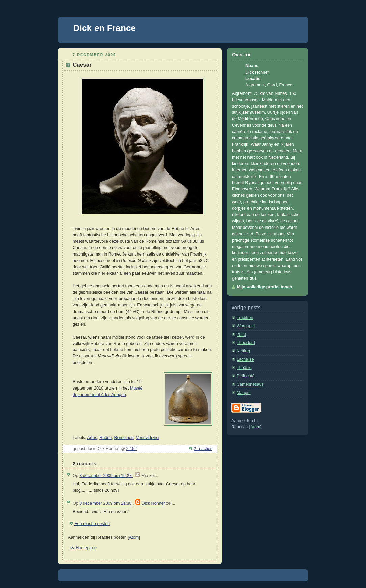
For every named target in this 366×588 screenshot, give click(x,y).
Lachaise (245, 359)
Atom (134, 537)
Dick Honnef (153, 503)
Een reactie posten (92, 524)
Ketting (243, 351)
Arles (92, 438)
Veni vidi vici (148, 438)
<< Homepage (83, 548)
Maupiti (244, 393)
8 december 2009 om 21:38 (106, 503)
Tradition (245, 318)
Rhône (106, 438)
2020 (241, 335)
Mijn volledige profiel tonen (265, 287)
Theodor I (246, 343)
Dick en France (104, 28)
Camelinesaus (250, 384)
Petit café (246, 376)
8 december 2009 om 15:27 (106, 476)
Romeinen (124, 438)
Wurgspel (246, 326)
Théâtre (244, 368)
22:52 (132, 449)
